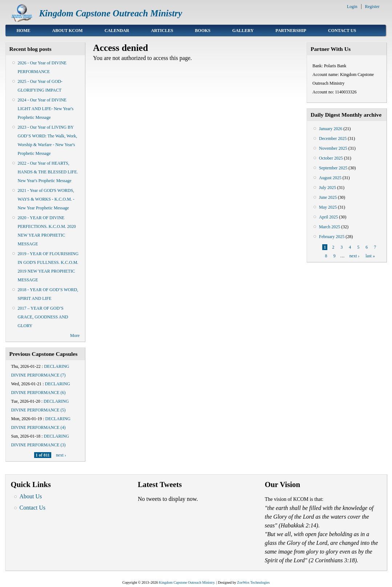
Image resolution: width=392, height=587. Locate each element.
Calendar (117, 31)
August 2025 (330, 178)
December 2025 (333, 138)
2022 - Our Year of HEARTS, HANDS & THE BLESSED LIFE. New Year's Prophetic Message (48, 172)
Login (352, 7)
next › (61, 455)
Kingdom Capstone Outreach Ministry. (187, 582)
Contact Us (342, 31)
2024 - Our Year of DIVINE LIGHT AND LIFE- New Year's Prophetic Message (46, 109)
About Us (31, 496)
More (75, 335)
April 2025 (328, 217)
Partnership (291, 31)
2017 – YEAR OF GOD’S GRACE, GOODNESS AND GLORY (43, 317)
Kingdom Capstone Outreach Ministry (110, 13)
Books (203, 31)
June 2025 (328, 197)
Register (372, 7)
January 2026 (331, 129)
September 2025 (333, 168)
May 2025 (328, 207)
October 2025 (331, 158)
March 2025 (330, 227)
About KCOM (68, 31)
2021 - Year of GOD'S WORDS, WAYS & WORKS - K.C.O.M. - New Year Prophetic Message (46, 199)
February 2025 (332, 237)
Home (24, 31)
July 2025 (328, 188)
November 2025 (333, 148)
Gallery (243, 31)
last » (370, 256)
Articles (162, 31)
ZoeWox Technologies (254, 582)
